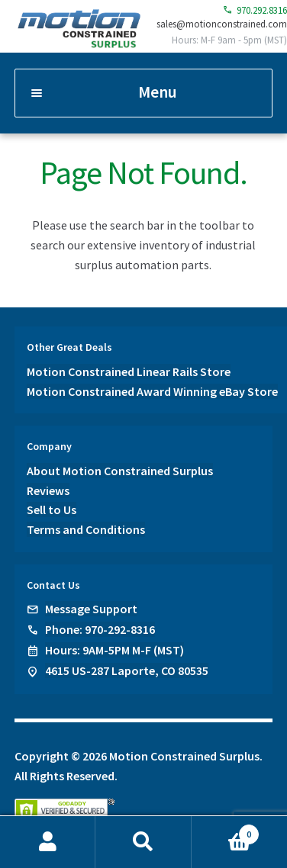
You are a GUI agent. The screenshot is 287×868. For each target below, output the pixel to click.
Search (143, 842)
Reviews (48, 490)
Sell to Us (52, 510)
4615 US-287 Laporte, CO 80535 (127, 670)
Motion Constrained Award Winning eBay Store (152, 391)
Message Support (91, 609)
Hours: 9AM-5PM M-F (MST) (114, 650)
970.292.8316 (255, 10)
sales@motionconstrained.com (222, 24)
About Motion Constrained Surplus (120, 471)
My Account (48, 842)
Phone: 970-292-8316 (100, 629)
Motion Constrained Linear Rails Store (129, 371)
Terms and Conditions (86, 529)
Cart (226, 831)
